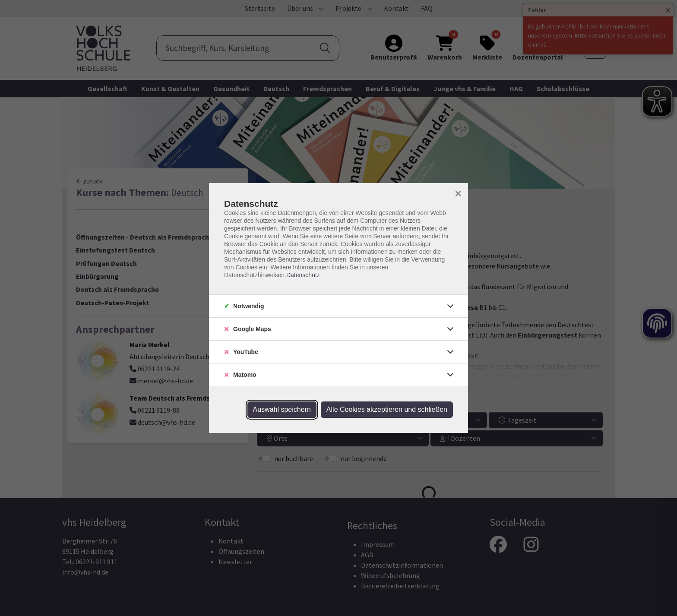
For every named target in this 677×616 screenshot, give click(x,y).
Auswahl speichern (282, 409)
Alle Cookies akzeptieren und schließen (387, 409)
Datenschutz (303, 275)
